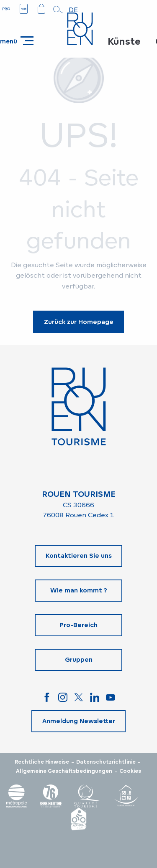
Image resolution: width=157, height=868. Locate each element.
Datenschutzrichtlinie (106, 762)
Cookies (130, 771)
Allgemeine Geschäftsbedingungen (64, 771)
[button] (58, 10)
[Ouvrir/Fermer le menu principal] (17, 41)
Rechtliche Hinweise (42, 762)
